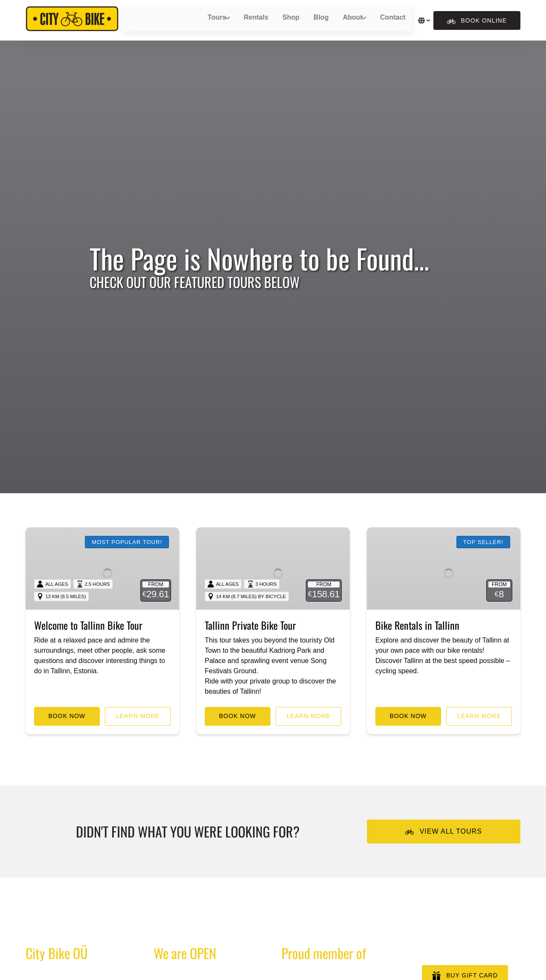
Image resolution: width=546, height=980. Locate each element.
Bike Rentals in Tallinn (417, 645)
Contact (382, 20)
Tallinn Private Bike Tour (250, 645)
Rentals (256, 20)
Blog (313, 20)
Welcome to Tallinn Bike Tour (88, 645)
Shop (287, 20)
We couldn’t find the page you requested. (116, 937)
